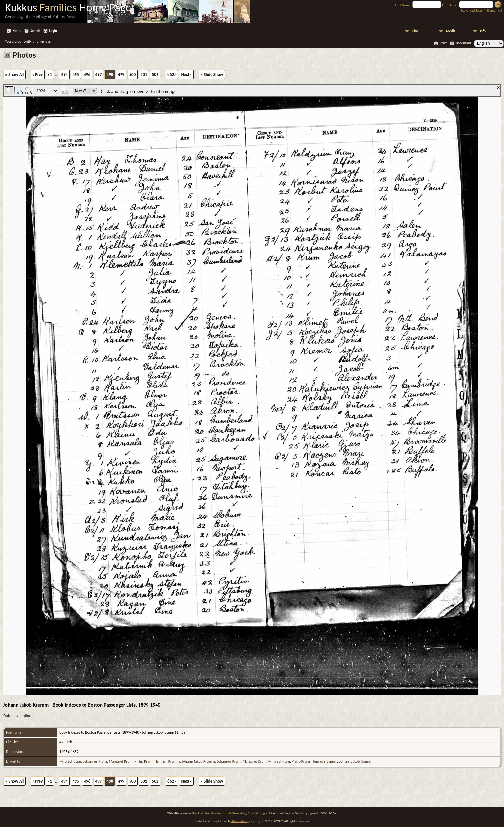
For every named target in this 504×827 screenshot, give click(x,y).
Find (416, 31)
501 (144, 74)
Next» (186, 74)
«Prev (38, 74)
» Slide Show (212, 74)
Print (443, 43)
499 (121, 74)
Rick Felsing (240, 821)
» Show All (14, 74)
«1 (50, 74)
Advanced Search (473, 10)
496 (87, 74)
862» (172, 74)
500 (132, 74)
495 (76, 74)
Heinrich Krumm (167, 761)
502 (155, 74)
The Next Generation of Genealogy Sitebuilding (231, 813)
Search (35, 31)
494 (64, 74)
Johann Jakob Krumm (198, 761)
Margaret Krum (121, 761)
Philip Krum (143, 761)
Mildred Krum (70, 761)
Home (17, 31)
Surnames (494, 10)
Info (483, 31)
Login (53, 31)
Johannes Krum (95, 761)
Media (451, 31)
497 (98, 74)
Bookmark (463, 43)
